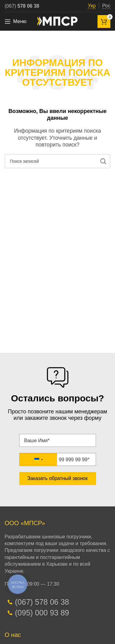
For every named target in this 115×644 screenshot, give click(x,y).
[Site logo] (58, 21)
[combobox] (38, 460)
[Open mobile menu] (15, 21)
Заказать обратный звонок (57, 478)
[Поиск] (57, 161)
